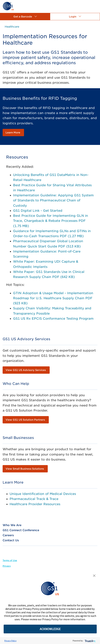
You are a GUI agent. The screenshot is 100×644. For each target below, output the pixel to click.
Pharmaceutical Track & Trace (34, 499)
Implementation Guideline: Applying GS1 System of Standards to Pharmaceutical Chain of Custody (53, 200)
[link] (8, 6)
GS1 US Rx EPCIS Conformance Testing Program (53, 319)
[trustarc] (90, 641)
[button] (25, 17)
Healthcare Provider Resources (35, 504)
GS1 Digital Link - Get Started (38, 211)
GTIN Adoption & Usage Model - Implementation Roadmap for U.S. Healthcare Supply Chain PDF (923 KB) (53, 298)
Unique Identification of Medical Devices (43, 494)
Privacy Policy (10, 641)
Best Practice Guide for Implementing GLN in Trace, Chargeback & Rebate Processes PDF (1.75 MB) (51, 221)
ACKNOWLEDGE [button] (50, 629)
